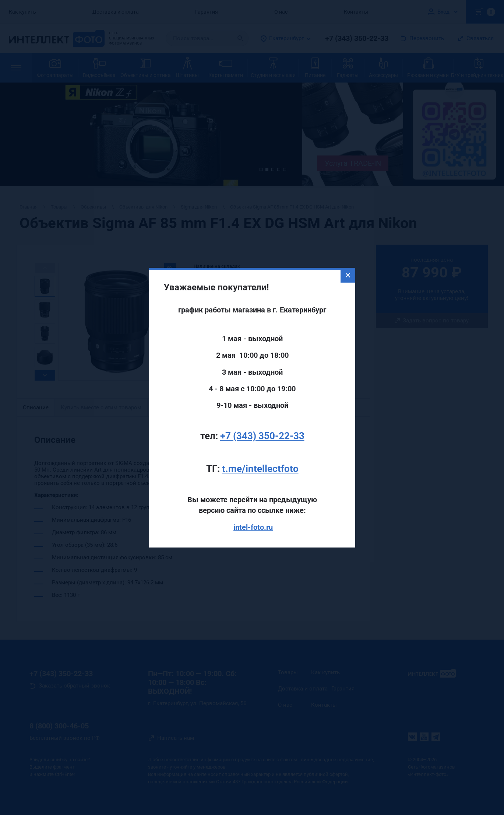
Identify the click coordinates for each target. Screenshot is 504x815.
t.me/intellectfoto (260, 449)
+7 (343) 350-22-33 (262, 416)
